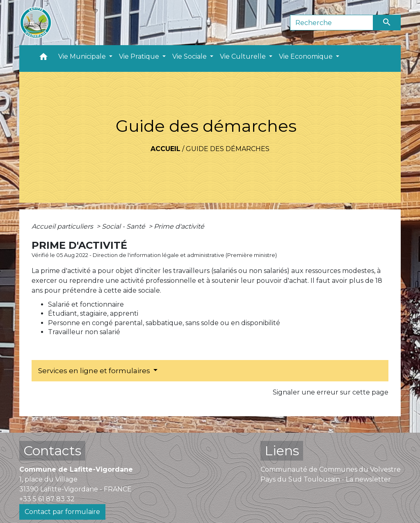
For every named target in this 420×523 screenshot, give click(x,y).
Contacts (52, 451)
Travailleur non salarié (84, 332)
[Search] (332, 23)
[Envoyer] (387, 23)
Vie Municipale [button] (83, 56)
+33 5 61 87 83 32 (47, 499)
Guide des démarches (228, 149)
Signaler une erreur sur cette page (331, 392)
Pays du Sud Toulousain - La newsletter (326, 479)
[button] (43, 58)
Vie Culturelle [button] (244, 56)
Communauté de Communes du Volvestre (331, 469)
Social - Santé (124, 226)
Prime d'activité (179, 226)
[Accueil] (36, 23)
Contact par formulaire (62, 512)
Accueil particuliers (63, 226)
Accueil (165, 149)
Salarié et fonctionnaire (86, 304)
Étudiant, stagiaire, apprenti (93, 313)
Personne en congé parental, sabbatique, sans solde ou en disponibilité (164, 323)
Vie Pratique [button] (140, 56)
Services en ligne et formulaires (95, 371)
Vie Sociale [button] (190, 56)
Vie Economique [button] (307, 56)
